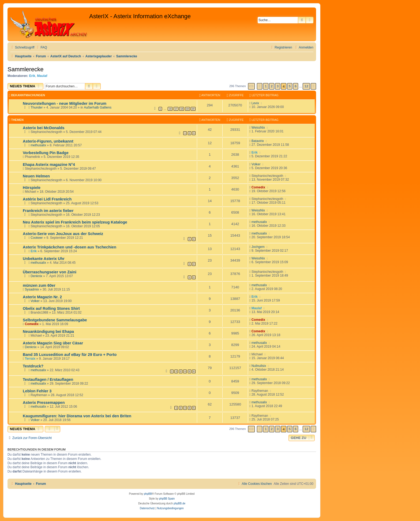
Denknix (36, 276)
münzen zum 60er (39, 285)
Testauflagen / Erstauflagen (48, 379)
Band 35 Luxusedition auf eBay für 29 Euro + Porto (70, 355)
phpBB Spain (167, 499)
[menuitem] (41, 48)
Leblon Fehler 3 (37, 391)
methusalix (38, 145)
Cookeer (37, 238)
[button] (252, 86)
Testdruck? (33, 366)
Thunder (37, 107)
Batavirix (258, 141)
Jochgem (258, 247)
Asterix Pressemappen (44, 403)
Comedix (258, 187)
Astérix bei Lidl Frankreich (47, 199)
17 (176, 109)
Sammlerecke (25, 69)
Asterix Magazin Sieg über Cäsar (53, 343)
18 (182, 109)
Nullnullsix (259, 366)
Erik (32, 76)
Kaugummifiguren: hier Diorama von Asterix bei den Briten (77, 416)
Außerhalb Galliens (98, 107)
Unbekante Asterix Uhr (44, 259)
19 (187, 109)
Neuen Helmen (36, 176)
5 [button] (290, 86)
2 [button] (272, 86)
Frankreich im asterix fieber (48, 211)
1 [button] (266, 86)
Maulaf (42, 76)
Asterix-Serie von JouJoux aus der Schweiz (63, 234)
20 (193, 109)
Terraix (30, 359)
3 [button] (278, 86)
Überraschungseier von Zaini (50, 272)
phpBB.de (179, 503)
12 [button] (306, 86)
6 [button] (296, 86)
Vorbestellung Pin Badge (46, 153)
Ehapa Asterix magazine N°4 (49, 165)
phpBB (148, 494)
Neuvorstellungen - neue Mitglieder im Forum (65, 103)
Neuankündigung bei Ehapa (48, 332)
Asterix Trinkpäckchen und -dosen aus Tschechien (70, 247)
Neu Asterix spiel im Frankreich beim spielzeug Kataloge (75, 222)
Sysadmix (32, 289)
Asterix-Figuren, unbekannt (48, 141)
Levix (255, 103)
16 (170, 109)
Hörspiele (32, 188)
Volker (256, 164)
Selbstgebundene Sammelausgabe (55, 320)
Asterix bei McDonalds (44, 128)
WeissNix (258, 128)
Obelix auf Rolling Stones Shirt (51, 308)
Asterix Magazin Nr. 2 (42, 297)
